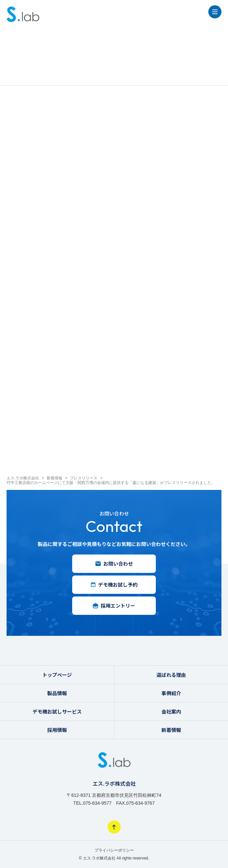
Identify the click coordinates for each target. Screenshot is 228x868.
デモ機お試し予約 (114, 585)
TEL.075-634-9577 (92, 803)
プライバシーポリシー (114, 850)
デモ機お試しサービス (57, 711)
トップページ (57, 675)
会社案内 (171, 711)
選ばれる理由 (171, 675)
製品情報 (57, 693)
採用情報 (57, 730)
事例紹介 (171, 693)
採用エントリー (114, 606)
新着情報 (171, 730)
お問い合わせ (114, 564)
